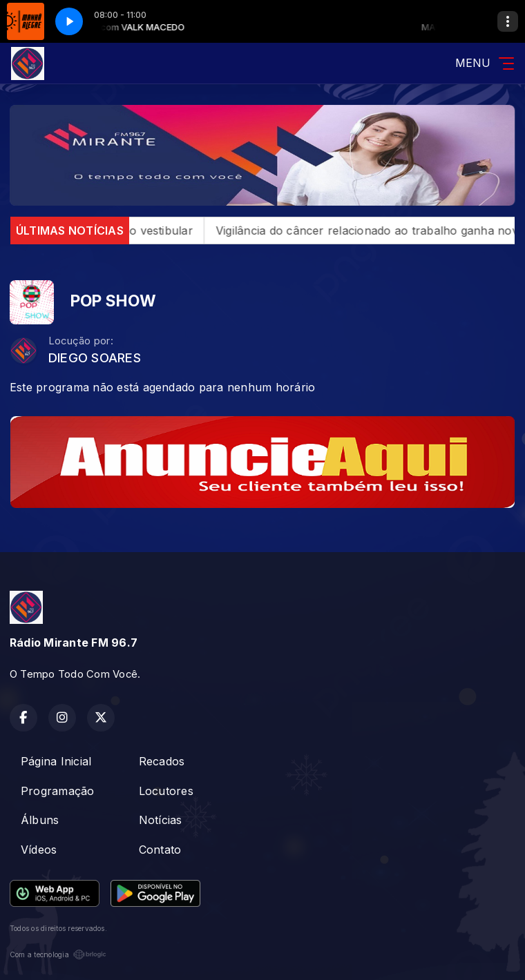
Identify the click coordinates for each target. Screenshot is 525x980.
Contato (160, 850)
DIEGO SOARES (95, 358)
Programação (58, 791)
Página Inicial (56, 761)
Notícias (161, 820)
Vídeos (39, 850)
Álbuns (40, 820)
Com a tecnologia (58, 954)
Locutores (166, 791)
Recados (162, 761)
